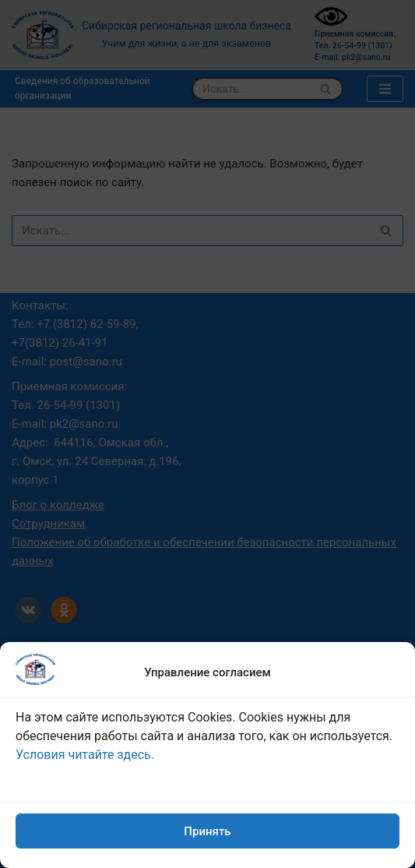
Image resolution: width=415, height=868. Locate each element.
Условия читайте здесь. (85, 755)
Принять (207, 831)
